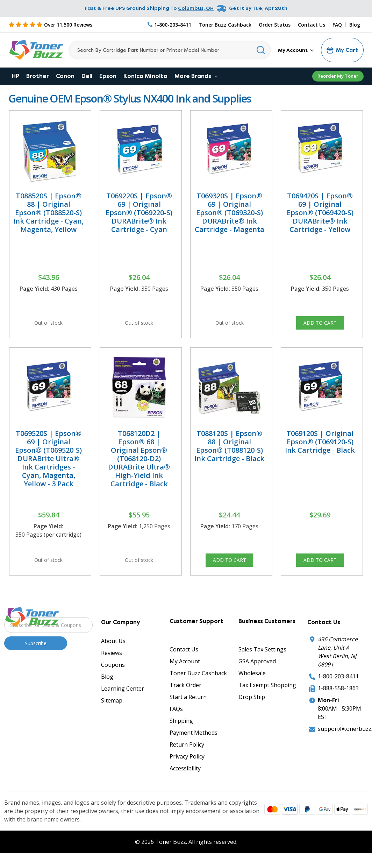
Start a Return (188, 712)
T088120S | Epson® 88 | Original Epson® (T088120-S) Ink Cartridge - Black (229, 453)
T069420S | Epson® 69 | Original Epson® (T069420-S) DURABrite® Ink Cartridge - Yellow (320, 213)
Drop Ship (252, 712)
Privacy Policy (187, 771)
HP (16, 76)
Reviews (112, 668)
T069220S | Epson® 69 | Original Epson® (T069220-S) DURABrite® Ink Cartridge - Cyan (139, 213)
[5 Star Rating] (50, 24)
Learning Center (123, 704)
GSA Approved (257, 676)
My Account (296, 50)
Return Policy (187, 760)
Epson (108, 76)
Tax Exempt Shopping (267, 700)
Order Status (275, 25)
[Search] (170, 50)
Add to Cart (320, 325)
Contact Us (312, 25)
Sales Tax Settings (262, 664)
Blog (355, 25)
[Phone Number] (170, 25)
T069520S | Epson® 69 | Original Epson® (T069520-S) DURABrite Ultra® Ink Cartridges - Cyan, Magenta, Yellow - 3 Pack (48, 466)
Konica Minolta (145, 76)
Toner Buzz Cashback (225, 25)
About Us (113, 656)
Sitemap (112, 715)
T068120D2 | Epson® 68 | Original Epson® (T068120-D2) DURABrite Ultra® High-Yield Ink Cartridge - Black (139, 466)
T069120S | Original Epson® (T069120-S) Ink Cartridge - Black (320, 449)
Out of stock (48, 325)
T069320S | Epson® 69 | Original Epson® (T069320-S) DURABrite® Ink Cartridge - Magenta (230, 213)
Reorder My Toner (338, 76)
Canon (65, 76)
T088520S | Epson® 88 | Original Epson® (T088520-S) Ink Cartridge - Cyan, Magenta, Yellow (48, 213)
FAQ (337, 25)
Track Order (185, 700)
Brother (38, 76)
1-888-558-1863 (338, 703)
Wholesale (252, 688)
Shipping (181, 736)
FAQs (176, 724)
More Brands (196, 76)
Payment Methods (194, 748)
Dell (87, 76)
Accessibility (185, 783)
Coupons (113, 680)
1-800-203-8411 (338, 691)
